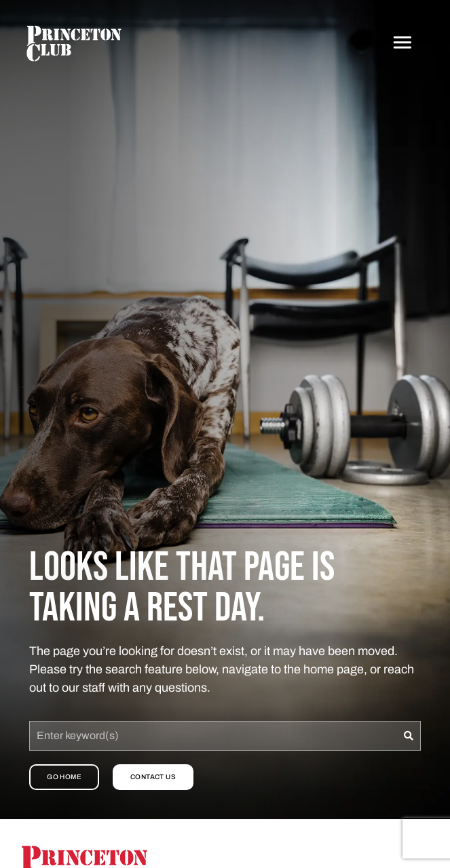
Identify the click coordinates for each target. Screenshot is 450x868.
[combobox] (213, 736)
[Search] (409, 736)
